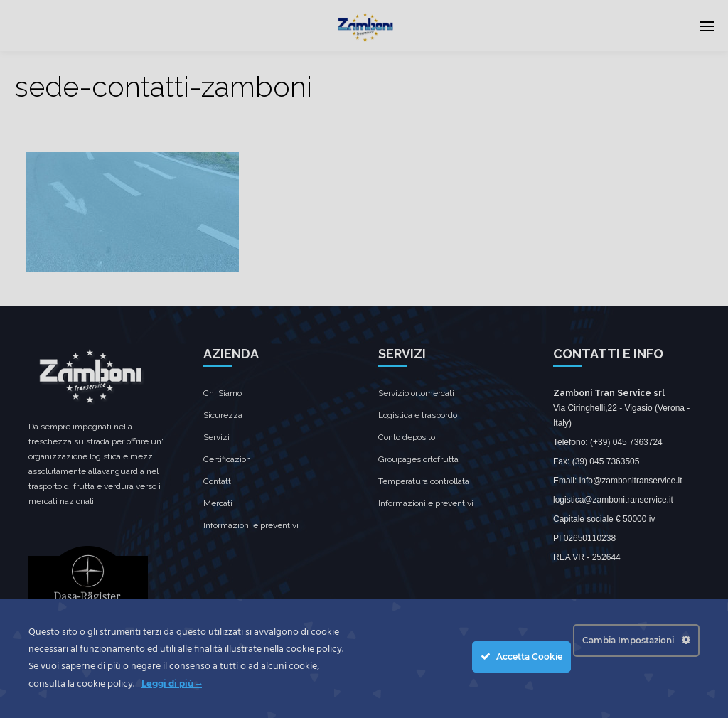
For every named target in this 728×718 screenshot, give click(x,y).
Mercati (218, 503)
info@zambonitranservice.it (631, 481)
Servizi (216, 437)
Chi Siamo (223, 393)
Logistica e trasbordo (418, 415)
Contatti (218, 481)
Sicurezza (223, 415)
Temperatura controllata (424, 481)
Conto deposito (407, 437)
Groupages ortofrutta (418, 459)
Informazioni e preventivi (251, 525)
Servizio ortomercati (416, 393)
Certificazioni (228, 459)
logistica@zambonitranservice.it (613, 500)
